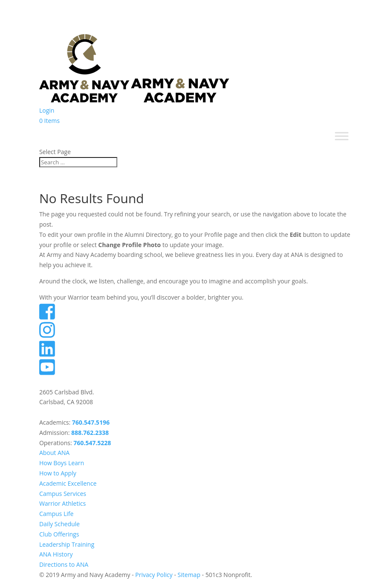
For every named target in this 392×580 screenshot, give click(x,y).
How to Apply (58, 473)
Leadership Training (67, 544)
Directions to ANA (64, 564)
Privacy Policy (154, 575)
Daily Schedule (60, 524)
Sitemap (189, 575)
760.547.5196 (91, 422)
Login (47, 110)
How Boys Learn (62, 463)
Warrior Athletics (62, 503)
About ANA (54, 453)
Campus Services (63, 494)
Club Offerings (59, 534)
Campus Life (56, 514)
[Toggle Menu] (342, 136)
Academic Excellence (68, 483)
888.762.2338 (90, 433)
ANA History (56, 554)
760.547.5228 (92, 443)
